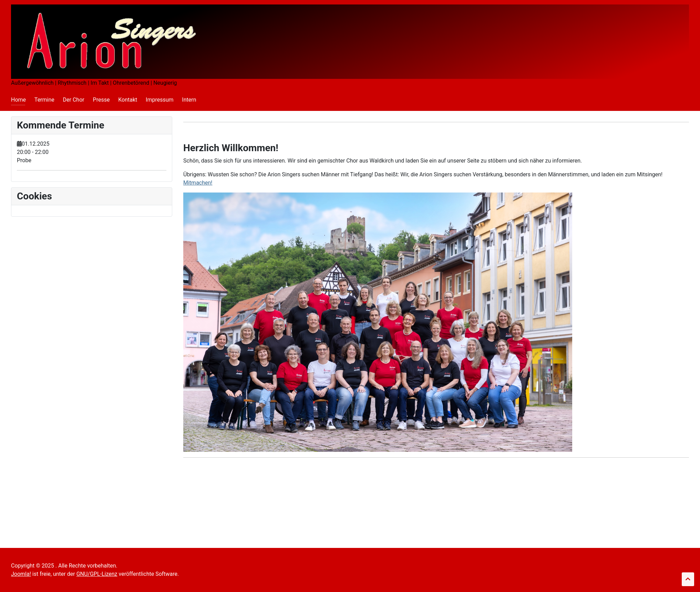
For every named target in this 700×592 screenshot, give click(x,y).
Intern (189, 100)
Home (18, 100)
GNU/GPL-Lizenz (97, 574)
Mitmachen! (198, 183)
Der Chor (74, 100)
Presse (101, 100)
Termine (44, 100)
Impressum (160, 100)
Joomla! (21, 574)
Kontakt (128, 100)
